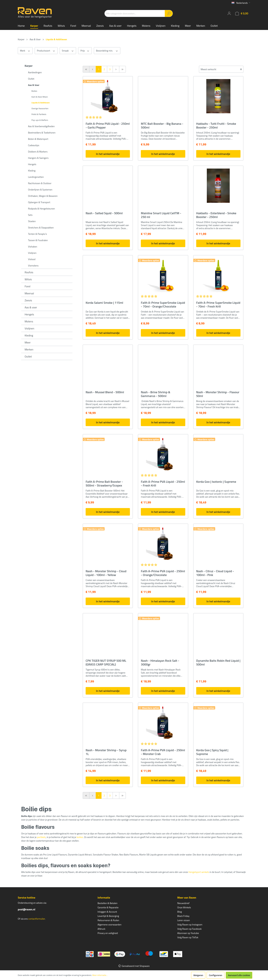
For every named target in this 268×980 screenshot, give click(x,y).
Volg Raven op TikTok (188, 937)
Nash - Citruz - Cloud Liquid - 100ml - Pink (215, 573)
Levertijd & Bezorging (108, 916)
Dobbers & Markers (38, 152)
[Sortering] (221, 69)
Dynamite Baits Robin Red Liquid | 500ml (218, 663)
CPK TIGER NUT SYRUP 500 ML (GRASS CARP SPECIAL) (106, 663)
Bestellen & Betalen (108, 903)
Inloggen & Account (107, 912)
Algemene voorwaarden (110, 924)
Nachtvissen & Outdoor (40, 183)
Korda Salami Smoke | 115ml (104, 303)
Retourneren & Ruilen (108, 920)
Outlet (31, 79)
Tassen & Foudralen (38, 240)
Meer (28, 342)
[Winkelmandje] (242, 13)
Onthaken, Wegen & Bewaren (43, 196)
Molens (29, 321)
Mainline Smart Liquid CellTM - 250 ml (161, 215)
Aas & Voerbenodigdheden (41, 126)
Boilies (34, 91)
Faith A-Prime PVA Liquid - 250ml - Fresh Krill (163, 484)
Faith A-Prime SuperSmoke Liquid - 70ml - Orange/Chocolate (163, 305)
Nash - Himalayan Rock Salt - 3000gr (160, 663)
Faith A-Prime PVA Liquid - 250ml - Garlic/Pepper (108, 126)
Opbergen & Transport (39, 202)
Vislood (32, 259)
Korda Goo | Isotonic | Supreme (216, 482)
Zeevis (28, 300)
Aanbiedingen (35, 72)
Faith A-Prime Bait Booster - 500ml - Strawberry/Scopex (104, 484)
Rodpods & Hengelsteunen (41, 209)
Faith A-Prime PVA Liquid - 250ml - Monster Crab (163, 752)
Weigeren (198, 975)
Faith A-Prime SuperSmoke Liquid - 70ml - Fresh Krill (218, 305)
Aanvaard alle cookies (239, 975)
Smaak (68, 51)
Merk (25, 51)
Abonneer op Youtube (188, 933)
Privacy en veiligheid (108, 933)
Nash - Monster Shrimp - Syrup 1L (106, 752)
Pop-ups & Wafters (40, 120)
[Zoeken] (169, 13)
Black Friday (183, 916)
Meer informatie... (100, 975)
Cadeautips (34, 145)
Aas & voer (31, 307)
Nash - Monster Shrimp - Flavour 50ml (218, 394)
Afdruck (101, 929)
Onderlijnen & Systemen (40, 190)
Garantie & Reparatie (108, 907)
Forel (28, 286)
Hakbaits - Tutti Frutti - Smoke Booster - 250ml (216, 126)
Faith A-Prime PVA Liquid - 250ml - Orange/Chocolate (163, 573)
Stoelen (32, 221)
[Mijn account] (229, 13)
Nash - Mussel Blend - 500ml (105, 392)
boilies (80, 837)
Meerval (29, 293)
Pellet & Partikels (39, 114)
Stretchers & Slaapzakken (41, 228)
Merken (29, 349)
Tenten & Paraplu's (37, 234)
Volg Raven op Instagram (190, 924)
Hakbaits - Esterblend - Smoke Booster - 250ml (216, 215)
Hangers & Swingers (38, 158)
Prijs (85, 51)
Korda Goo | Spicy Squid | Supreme (212, 752)
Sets (30, 215)
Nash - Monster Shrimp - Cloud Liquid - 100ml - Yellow (106, 573)
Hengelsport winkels (199, 872)
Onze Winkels (184, 907)
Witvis (28, 279)
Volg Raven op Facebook (189, 929)
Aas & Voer (34, 85)
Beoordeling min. (107, 51)
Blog (179, 912)
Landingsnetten (36, 177)
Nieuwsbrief (183, 903)
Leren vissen (184, 920)
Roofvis (29, 272)
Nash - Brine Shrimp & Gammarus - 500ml (156, 394)
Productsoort (46, 51)
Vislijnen (32, 253)
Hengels (32, 164)
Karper (29, 66)
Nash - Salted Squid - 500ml (104, 213)
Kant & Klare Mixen (40, 97)
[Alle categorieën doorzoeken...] (135, 13)
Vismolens (33, 265)
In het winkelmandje (108, 154)
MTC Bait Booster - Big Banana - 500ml (162, 126)
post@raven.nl (26, 909)
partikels (41, 837)
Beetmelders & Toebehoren (42, 133)
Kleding (32, 171)
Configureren (216, 975)
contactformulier (36, 919)
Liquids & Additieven (41, 103)
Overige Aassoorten (40, 108)
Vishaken (33, 246)
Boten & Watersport (38, 139)
